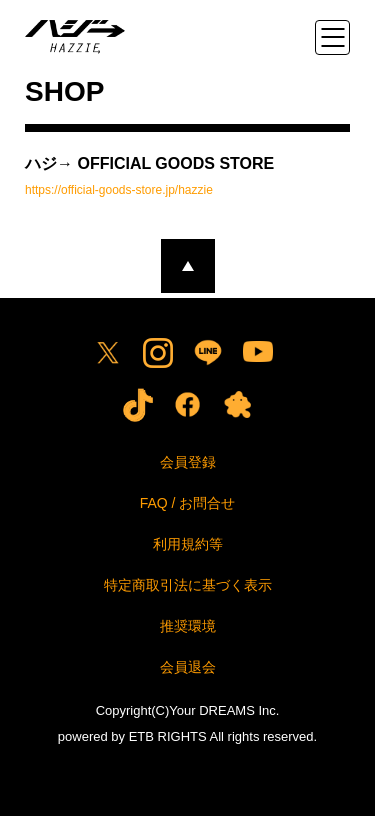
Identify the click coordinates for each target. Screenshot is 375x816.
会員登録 (188, 462)
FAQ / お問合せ (188, 503)
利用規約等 (188, 544)
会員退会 (188, 667)
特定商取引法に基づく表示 (188, 585)
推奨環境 (188, 626)
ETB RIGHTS (168, 736)
